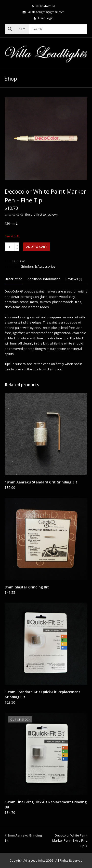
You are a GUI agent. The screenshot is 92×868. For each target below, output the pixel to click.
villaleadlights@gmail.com (46, 12)
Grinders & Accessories (38, 266)
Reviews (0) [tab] (74, 279)
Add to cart (37, 247)
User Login (46, 18)
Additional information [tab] (44, 279)
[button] (85, 54)
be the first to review (41, 214)
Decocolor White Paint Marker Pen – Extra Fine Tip (70, 841)
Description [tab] (14, 279)
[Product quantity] (10, 247)
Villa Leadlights (35, 861)
